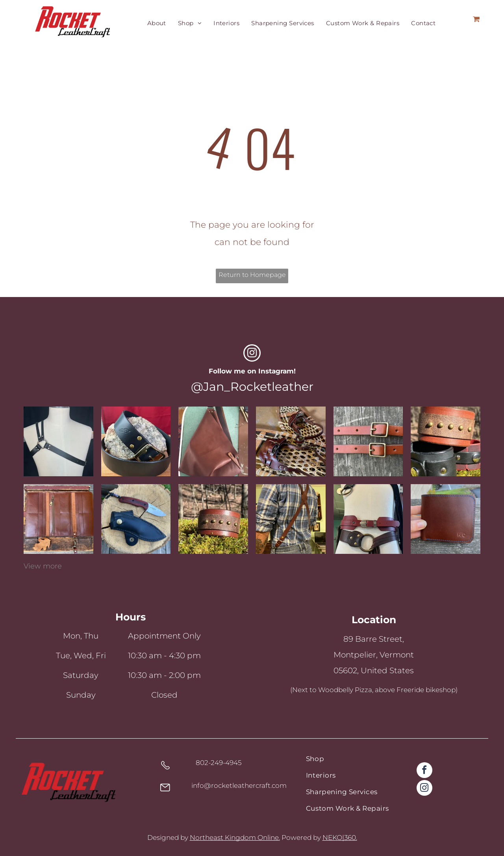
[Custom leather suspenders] (291, 519)
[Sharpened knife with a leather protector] (136, 519)
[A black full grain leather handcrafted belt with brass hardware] (136, 441)
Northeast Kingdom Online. (235, 837)
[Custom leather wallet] (58, 519)
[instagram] (252, 354)
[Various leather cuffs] (446, 441)
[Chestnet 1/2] (368, 441)
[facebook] (424, 771)
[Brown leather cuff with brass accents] (213, 519)
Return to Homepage (252, 275)
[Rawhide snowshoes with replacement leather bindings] (291, 441)
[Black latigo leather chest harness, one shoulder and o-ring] (58, 441)
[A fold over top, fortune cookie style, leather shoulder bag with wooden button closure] (213, 441)
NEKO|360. (340, 837)
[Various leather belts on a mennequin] (368, 519)
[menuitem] (157, 23)
